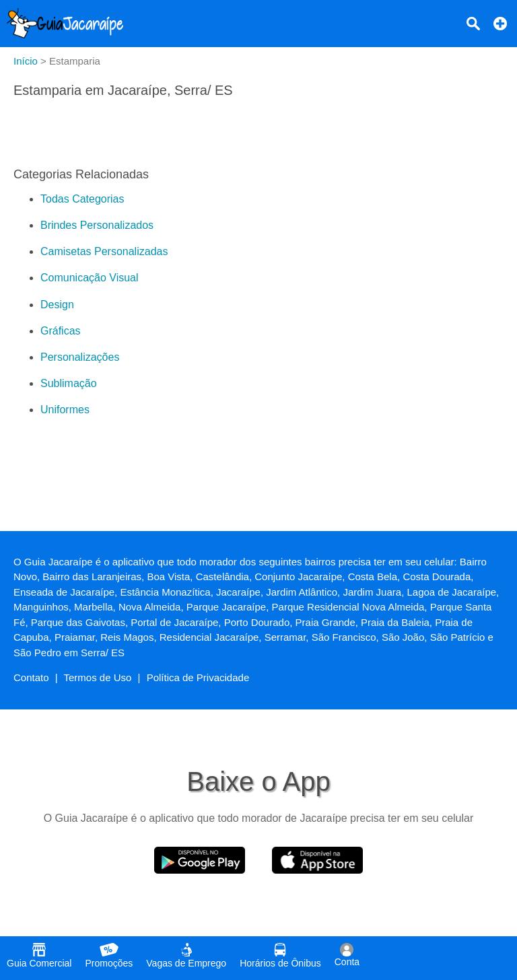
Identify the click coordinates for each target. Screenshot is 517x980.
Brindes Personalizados (97, 225)
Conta (347, 955)
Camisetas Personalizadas (104, 251)
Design (57, 305)
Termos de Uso (98, 677)
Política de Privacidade (198, 677)
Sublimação (69, 383)
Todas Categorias (82, 199)
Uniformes (65, 410)
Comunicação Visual (90, 278)
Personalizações (80, 357)
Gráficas (61, 331)
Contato (31, 677)
